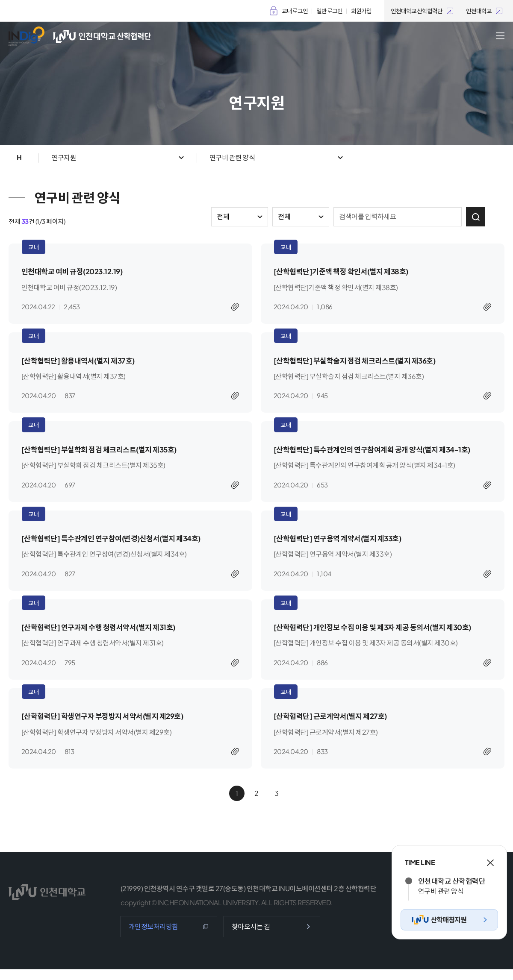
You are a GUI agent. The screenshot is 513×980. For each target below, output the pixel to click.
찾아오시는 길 (251, 937)
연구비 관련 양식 (232, 157)
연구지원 (64, 157)
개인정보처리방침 (153, 937)
